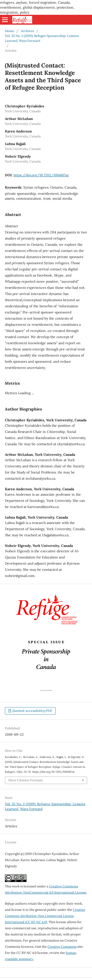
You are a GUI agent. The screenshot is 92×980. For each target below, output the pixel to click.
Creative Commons (62, 947)
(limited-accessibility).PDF (32, 711)
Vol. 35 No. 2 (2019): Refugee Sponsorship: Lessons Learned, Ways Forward (42, 38)
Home (9, 31)
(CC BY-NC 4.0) (45, 916)
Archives (27, 31)
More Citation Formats (26, 780)
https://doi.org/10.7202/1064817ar (41, 175)
